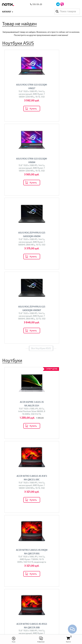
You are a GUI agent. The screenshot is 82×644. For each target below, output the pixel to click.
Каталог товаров (41, 586)
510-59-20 (37, 4)
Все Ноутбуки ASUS (41, 200)
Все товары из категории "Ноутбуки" (41, 370)
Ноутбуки (20, 410)
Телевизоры (61, 410)
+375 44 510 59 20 (44, 618)
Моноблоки (21, 451)
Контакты (41, 574)
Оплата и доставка (41, 569)
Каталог (8, 12)
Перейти (21, 417)
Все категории (41, 478)
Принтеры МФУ (41, 605)
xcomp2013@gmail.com (44, 627)
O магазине (41, 579)
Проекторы (41, 601)
